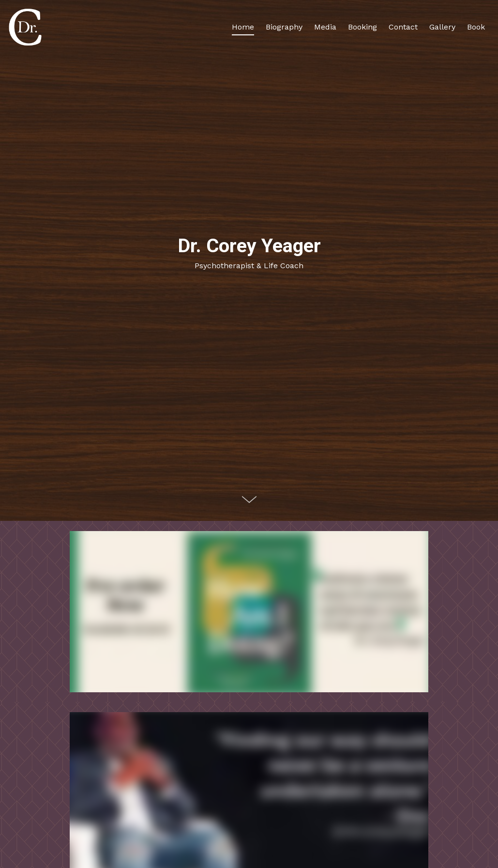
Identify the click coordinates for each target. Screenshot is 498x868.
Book (476, 27)
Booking (362, 27)
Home (243, 27)
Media (325, 27)
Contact (403, 27)
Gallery (442, 27)
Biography (284, 27)
